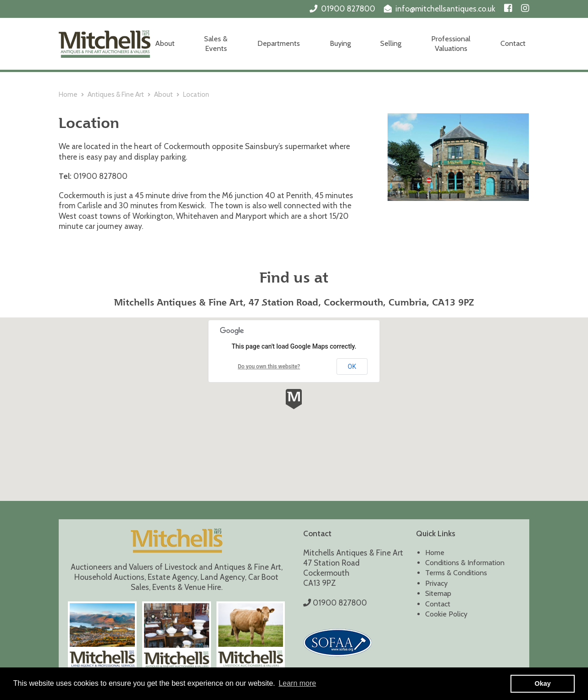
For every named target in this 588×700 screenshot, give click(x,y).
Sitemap (438, 593)
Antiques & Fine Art (116, 94)
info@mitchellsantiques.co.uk (445, 9)
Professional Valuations (451, 44)
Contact (513, 43)
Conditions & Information (465, 563)
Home (68, 94)
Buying (340, 43)
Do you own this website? (269, 367)
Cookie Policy (446, 614)
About (165, 43)
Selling (391, 43)
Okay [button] (543, 683)
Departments (279, 43)
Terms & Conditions (456, 573)
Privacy (436, 583)
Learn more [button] (297, 683)
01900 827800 (348, 9)
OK (352, 367)
